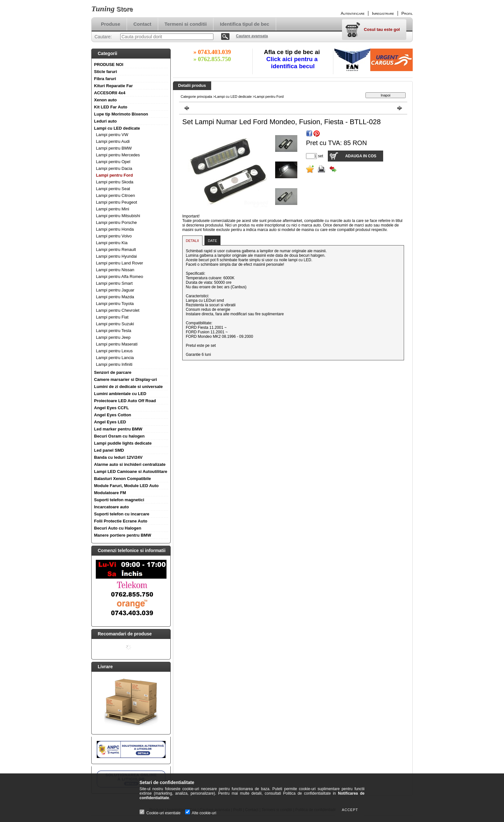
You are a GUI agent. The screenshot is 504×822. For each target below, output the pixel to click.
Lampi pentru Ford (115, 175)
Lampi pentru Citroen (116, 195)
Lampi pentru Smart (114, 283)
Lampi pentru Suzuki (115, 324)
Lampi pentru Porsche (117, 222)
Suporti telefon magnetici (119, 500)
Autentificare (353, 13)
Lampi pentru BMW (114, 148)
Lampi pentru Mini (113, 209)
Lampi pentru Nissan (115, 270)
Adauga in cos (361, 156)
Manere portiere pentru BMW (123, 535)
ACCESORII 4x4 (110, 93)
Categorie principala (196, 97)
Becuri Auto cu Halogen (118, 528)
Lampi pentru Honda (115, 229)
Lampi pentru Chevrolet (118, 310)
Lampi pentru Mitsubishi (118, 216)
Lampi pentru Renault (116, 249)
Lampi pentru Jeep (113, 337)
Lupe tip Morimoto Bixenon (121, 114)
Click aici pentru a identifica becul (293, 63)
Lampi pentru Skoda (115, 182)
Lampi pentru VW (112, 135)
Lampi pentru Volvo (114, 236)
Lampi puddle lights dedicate (123, 443)
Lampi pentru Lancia (115, 358)
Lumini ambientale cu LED (120, 394)
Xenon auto (106, 100)
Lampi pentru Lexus (114, 351)
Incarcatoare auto (112, 507)
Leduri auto (106, 121)
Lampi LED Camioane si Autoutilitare (131, 471)
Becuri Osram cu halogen (120, 436)
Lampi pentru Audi (113, 141)
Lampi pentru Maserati (117, 344)
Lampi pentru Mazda (115, 297)
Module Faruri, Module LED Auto (126, 486)
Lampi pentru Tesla (114, 331)
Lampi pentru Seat (113, 189)
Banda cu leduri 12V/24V (118, 457)
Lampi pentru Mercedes (118, 155)
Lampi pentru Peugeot (117, 202)
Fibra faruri (105, 79)
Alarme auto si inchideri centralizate (130, 464)
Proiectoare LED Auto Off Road (125, 401)
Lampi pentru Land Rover (120, 263)
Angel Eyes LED (110, 422)
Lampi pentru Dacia (114, 168)
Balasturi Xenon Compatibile (123, 479)
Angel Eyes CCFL (112, 408)
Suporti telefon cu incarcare (122, 514)
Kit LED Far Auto (111, 107)
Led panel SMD (109, 450)
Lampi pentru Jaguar (115, 290)
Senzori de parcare (113, 372)
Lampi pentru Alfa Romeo (120, 277)
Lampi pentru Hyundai (117, 256)
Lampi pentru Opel (113, 162)
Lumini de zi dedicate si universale (129, 387)
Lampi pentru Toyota (115, 304)
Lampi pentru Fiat (112, 317)
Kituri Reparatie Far (114, 86)
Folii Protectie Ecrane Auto (121, 521)
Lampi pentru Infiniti (114, 364)
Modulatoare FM (110, 493)
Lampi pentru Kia (112, 243)
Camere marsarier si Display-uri (126, 379)
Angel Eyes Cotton (113, 415)
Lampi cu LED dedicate (117, 128)
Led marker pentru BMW (118, 429)
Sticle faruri (106, 72)
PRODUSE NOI (109, 65)
